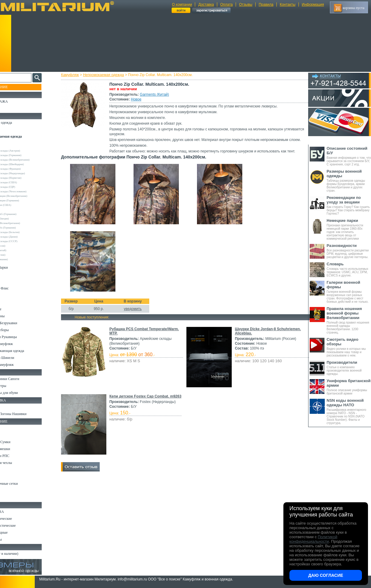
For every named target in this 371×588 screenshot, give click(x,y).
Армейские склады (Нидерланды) (26, 173)
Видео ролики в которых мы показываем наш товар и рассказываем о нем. (349, 347)
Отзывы (246, 5)
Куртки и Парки (16, 267)
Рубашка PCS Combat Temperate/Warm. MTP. (154, 334)
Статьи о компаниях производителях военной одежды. (349, 368)
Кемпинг (11, 428)
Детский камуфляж (19, 344)
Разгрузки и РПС (17, 456)
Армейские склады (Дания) (23, 237)
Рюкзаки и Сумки (18, 442)
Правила (266, 5)
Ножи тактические (19, 519)
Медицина (12, 491)
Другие (11, 146)
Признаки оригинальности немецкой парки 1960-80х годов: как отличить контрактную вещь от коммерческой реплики (349, 229)
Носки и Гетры (16, 386)
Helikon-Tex (14, 209)
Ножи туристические (20, 526)
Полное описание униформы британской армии (349, 387)
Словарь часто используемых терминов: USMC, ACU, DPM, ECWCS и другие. (349, 269)
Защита (10, 477)
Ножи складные (16, 532)
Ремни (9, 435)
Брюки (9, 274)
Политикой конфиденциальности (313, 539)
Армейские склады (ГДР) (21, 187)
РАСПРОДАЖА (16, 101)
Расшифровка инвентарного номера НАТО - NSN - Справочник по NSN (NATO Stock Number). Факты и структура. (349, 411)
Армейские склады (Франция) (24, 169)
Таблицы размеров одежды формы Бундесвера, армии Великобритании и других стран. (349, 181)
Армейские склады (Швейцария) (26, 164)
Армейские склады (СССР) (23, 241)
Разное (10, 497)
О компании (182, 5)
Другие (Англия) (17, 255)
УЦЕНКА (12, 108)
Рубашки (11, 295)
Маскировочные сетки (21, 484)
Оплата (226, 5)
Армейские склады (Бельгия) (24, 232)
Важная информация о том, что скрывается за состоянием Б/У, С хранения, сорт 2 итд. (349, 156)
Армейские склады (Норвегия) (25, 178)
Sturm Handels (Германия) (22, 228)
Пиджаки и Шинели (20, 358)
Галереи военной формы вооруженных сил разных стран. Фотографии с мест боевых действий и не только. (349, 292)
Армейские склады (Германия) (25, 155)
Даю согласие (326, 575)
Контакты (288, 5)
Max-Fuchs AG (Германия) (22, 214)
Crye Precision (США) (19, 205)
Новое (142, 99)
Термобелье (13, 309)
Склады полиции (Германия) (23, 200)
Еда (7, 470)
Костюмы (12, 129)
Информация (313, 5)
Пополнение (16, 87)
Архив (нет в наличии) (22, 554)
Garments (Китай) (160, 94)
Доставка (206, 5)
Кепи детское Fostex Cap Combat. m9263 (151, 459)
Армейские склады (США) (22, 182)
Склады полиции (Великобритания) (27, 196)
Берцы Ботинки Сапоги (22, 379)
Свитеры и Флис (17, 288)
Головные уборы (17, 330)
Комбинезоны (15, 316)
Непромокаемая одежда (109, 75)
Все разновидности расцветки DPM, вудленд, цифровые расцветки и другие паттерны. (349, 251)
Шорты (10, 281)
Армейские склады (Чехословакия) (27, 191)
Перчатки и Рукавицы (21, 337)
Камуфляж (75, 75)
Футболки (12, 302)
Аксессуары (13, 539)
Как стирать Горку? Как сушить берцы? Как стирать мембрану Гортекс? (349, 205)
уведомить (138, 314)
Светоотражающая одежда (25, 351)
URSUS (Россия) (17, 246)
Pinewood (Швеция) (18, 219)
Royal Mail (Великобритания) (24, 223)
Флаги (9, 407)
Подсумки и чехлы (19, 463)
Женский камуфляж (19, 365)
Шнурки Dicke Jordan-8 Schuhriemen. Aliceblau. (157, 391)
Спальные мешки (18, 449)
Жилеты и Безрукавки (21, 323)
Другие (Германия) (18, 259)
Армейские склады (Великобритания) (29, 160)
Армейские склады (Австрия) (24, 151)
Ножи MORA (15, 512)
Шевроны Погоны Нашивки (26, 414)
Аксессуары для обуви (21, 393)
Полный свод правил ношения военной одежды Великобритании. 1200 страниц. (349, 320)
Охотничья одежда (19, 123)
